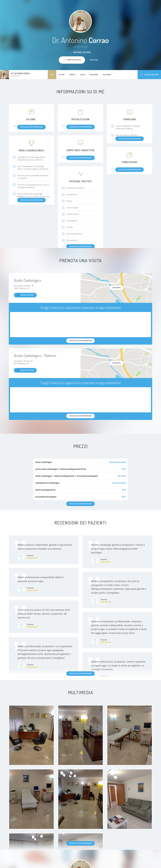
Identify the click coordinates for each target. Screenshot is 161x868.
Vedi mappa (116, 288)
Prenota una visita (149, 75)
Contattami (94, 60)
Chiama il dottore (25, 295)
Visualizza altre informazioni (80, 673)
